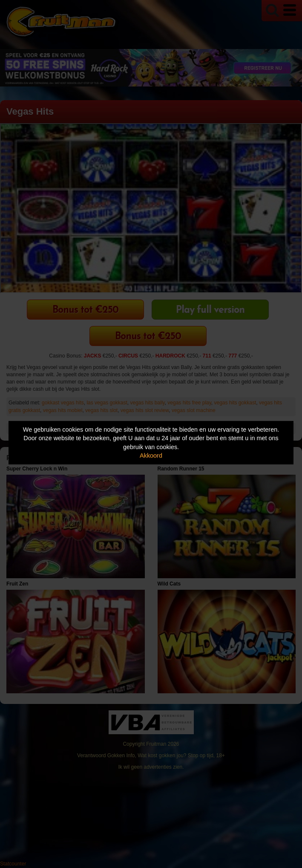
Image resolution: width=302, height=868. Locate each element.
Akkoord (151, 456)
